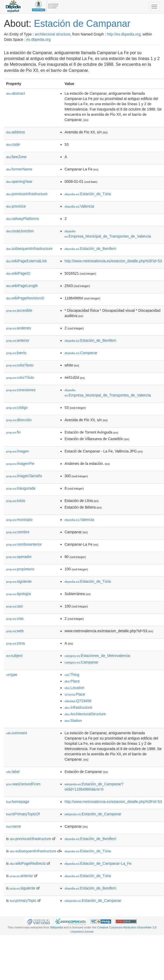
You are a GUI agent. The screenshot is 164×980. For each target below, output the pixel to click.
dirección (19, 420)
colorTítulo (20, 378)
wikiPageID (18, 273)
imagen (18, 451)
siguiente (19, 581)
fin (13, 432)
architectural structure (53, 34)
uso (14, 606)
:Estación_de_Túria (88, 194)
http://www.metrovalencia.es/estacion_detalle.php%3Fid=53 (113, 261)
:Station (73, 721)
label (13, 772)
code (13, 144)
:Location (74, 688)
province (16, 206)
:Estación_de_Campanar (93, 814)
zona (15, 643)
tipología (18, 594)
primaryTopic (23, 901)
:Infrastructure (78, 707)
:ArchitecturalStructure (85, 714)
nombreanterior (24, 544)
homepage (18, 802)
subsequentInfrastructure (29, 249)
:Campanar (81, 353)
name (14, 826)
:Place (72, 681)
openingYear (19, 182)
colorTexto (20, 365)
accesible (19, 310)
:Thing (72, 675)
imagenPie (20, 464)
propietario (20, 569)
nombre (18, 532)
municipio (19, 520)
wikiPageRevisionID (25, 298)
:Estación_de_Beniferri (90, 249)
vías (15, 619)
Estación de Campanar (82, 24)
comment (16, 733)
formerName (19, 169)
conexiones (21, 390)
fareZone (16, 157)
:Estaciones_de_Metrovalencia (97, 656)
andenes (19, 328)
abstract (16, 93)
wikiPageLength (22, 286)
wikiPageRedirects (28, 863)
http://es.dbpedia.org (124, 34)
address (16, 132)
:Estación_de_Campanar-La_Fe (98, 863)
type (12, 675)
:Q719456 (78, 701)
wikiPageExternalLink (26, 261)
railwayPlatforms (22, 219)
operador (19, 557)
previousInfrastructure (27, 194)
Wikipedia (56, 927)
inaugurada (21, 488)
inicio (16, 501)
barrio (16, 353)
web (15, 631)
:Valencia (79, 206)
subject (14, 656)
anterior (18, 340)
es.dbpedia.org (39, 39)
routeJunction (20, 231)
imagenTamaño (24, 476)
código (17, 408)
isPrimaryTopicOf (23, 814)
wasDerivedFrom (23, 784)
